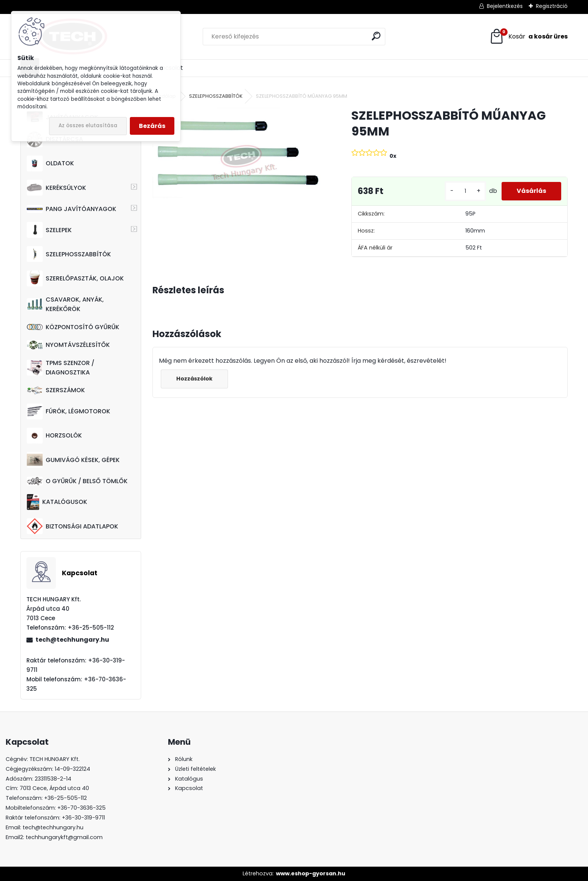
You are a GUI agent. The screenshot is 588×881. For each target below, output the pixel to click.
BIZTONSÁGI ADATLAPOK (72, 526)
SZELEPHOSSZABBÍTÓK (69, 254)
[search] (376, 36)
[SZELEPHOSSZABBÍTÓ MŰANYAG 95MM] (240, 159)
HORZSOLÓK (54, 436)
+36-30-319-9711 (83, 818)
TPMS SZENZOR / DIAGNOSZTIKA (61, 368)
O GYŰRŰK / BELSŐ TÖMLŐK (77, 481)
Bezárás (152, 126)
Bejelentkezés (505, 6)
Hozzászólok (194, 379)
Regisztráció (552, 6)
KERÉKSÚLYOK (56, 188)
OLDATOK (50, 163)
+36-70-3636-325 (82, 808)
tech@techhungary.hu (72, 640)
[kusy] (465, 191)
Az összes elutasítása (88, 126)
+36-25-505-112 (65, 798)
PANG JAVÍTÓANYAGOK (72, 209)
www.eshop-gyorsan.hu (311, 873)
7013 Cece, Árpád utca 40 (54, 788)
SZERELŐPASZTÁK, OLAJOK (75, 279)
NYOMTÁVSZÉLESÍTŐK (68, 345)
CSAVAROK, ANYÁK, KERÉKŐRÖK (65, 304)
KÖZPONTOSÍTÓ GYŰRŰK (73, 327)
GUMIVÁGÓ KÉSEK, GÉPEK (73, 460)
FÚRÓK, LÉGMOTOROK (68, 411)
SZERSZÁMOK (56, 390)
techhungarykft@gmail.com (64, 837)
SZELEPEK (49, 230)
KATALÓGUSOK (57, 502)
